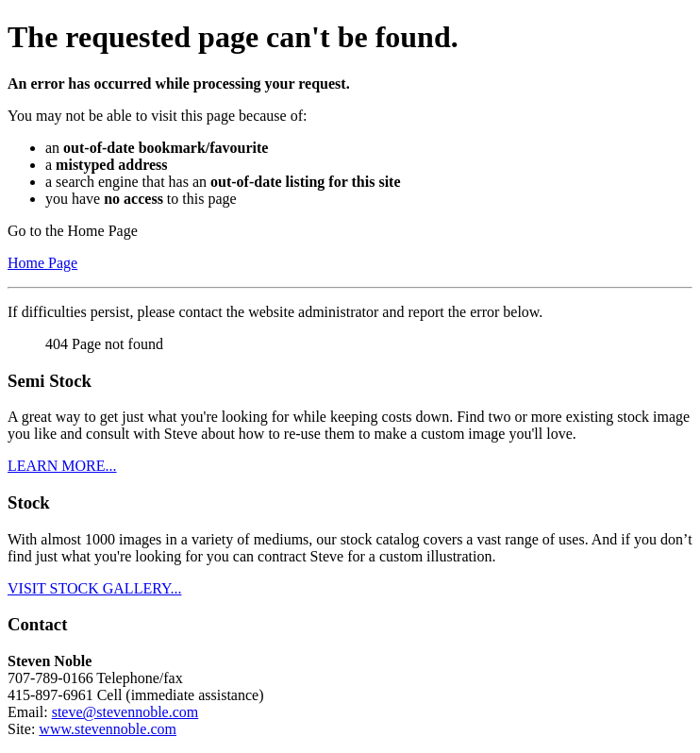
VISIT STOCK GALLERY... (94, 588)
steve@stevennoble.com (125, 712)
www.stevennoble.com (108, 729)
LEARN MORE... (62, 466)
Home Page (42, 263)
